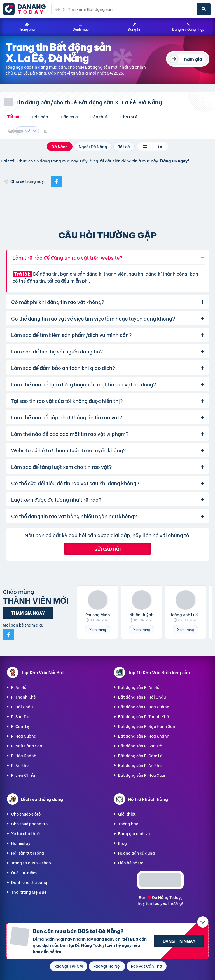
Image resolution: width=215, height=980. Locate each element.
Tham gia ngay (28, 613)
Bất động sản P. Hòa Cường (144, 707)
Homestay (21, 843)
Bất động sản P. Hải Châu (142, 697)
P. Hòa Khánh (24, 755)
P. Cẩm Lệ (20, 726)
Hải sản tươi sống (28, 853)
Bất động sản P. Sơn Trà (140, 746)
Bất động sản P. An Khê (140, 765)
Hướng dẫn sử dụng (136, 853)
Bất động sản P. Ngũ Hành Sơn (147, 726)
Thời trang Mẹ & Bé (29, 892)
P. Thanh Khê (24, 697)
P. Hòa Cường (24, 736)
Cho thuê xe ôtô (26, 814)
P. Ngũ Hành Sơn (27, 746)
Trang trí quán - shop (31, 863)
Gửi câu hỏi (107, 549)
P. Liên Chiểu (23, 775)
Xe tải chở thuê (25, 833)
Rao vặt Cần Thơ (147, 966)
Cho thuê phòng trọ (29, 824)
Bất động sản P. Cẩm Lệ (140, 755)
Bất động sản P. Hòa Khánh (144, 736)
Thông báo (128, 824)
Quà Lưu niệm (24, 872)
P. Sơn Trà (20, 716)
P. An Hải (19, 687)
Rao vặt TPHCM (69, 966)
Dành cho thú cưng (29, 882)
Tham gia (192, 59)
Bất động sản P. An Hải (139, 687)
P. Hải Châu (22, 707)
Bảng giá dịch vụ (134, 833)
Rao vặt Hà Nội (107, 966)
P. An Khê (20, 765)
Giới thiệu (127, 814)
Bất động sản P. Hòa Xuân (142, 775)
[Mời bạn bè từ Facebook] (8, 635)
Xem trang (98, 629)
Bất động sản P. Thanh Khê (143, 716)
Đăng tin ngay (179, 941)
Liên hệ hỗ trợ (131, 863)
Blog (122, 843)
